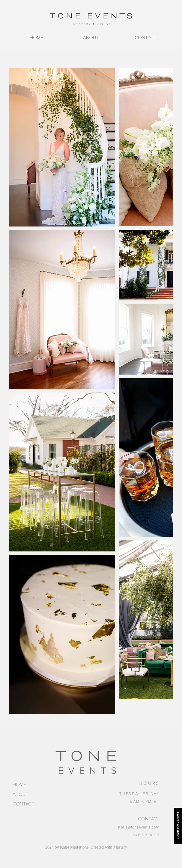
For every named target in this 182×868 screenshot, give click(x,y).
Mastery (120, 847)
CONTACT (23, 804)
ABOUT (20, 794)
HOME (19, 785)
